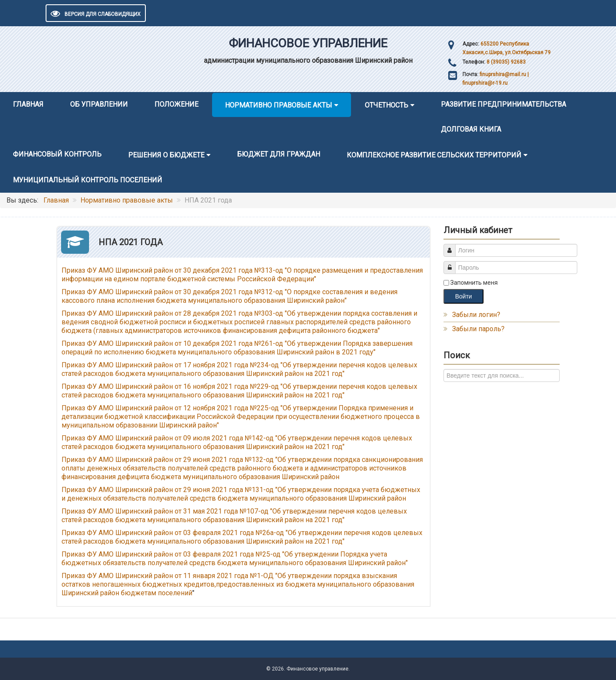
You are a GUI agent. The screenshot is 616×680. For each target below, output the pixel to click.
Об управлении (99, 104)
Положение (176, 104)
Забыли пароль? (478, 329)
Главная (28, 104)
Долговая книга (471, 129)
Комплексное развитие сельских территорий (434, 155)
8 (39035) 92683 (505, 62)
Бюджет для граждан (279, 154)
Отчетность (387, 105)
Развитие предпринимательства (504, 104)
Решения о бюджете (166, 155)
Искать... (444, 369)
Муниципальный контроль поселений (88, 180)
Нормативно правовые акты (279, 105)
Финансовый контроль (57, 154)
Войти (464, 296)
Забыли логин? (476, 315)
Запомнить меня (474, 283)
